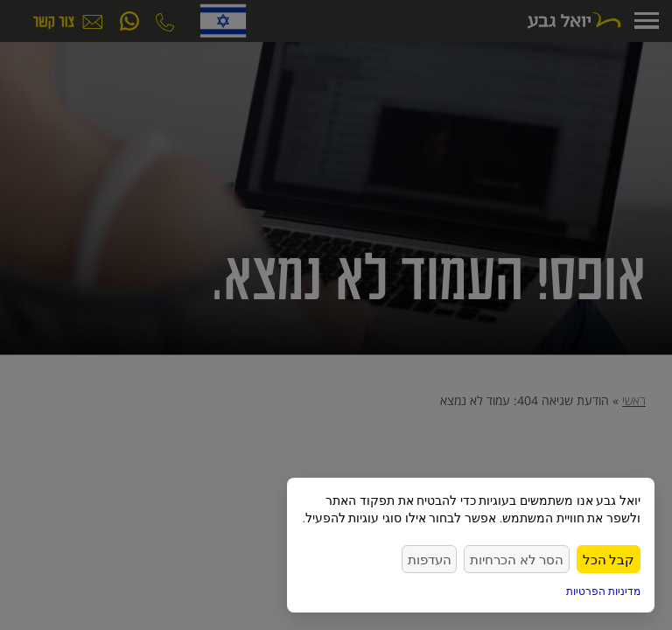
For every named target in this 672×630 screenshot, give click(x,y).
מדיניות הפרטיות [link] (603, 591)
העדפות (455, 559)
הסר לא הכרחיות (532, 559)
